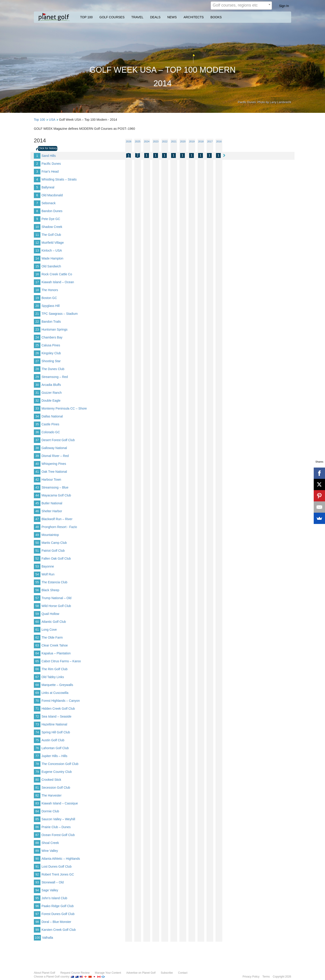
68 (37, 685)
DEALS (155, 17)
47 (37, 519)
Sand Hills (49, 156)
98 (37, 922)
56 (37, 590)
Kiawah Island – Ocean (58, 282)
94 (37, 890)
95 (37, 898)
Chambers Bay (52, 337)
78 (37, 764)
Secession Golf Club (56, 788)
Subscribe (167, 973)
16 (37, 274)
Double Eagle (51, 401)
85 (37, 819)
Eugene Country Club (57, 772)
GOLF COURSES (112, 17)
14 (37, 258)
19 (37, 298)
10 (37, 227)
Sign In (284, 6)
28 (37, 369)
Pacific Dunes (51, 164)
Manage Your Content (108, 973)
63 (37, 645)
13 (37, 250)
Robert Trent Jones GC (58, 874)
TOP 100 (86, 17)
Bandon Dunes (52, 211)
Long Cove (49, 630)
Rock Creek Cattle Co (57, 274)
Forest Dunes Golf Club (58, 914)
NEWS (172, 17)
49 (37, 535)
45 (37, 503)
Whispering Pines (54, 464)
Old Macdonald (52, 195)
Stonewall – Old (53, 882)
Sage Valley (50, 890)
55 (37, 582)
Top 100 (39, 120)
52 (37, 558)
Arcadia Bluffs (51, 385)
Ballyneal (48, 187)
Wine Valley (50, 851)
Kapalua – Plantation (56, 653)
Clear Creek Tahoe (55, 645)
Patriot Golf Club (53, 551)
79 (37, 772)
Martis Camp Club (54, 543)
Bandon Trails (51, 322)
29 (37, 377)
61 (37, 630)
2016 (219, 141)
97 (37, 914)
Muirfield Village (53, 243)
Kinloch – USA (52, 250)
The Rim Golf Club (55, 669)
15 (37, 266)
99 (37, 930)
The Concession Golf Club (60, 764)
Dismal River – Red (55, 456)
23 (37, 329)
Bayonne (48, 566)
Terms (266, 977)
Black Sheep (50, 590)
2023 (156, 141)
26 (37, 353)
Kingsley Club (51, 353)
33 (37, 408)
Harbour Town (51, 480)
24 (37, 337)
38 (37, 448)
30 (37, 385)
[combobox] (241, 6)
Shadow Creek (52, 227)
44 (37, 495)
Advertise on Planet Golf (141, 973)
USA (52, 120)
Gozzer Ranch (52, 393)
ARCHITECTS (194, 17)
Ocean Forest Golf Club (58, 835)
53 (37, 566)
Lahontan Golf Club (55, 748)
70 (37, 701)
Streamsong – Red (55, 377)
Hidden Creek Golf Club (58, 709)
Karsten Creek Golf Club (59, 930)
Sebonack (49, 203)
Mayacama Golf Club (56, 495)
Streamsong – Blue (55, 487)
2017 (210, 141)
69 (37, 693)
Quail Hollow (50, 614)
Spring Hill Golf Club (56, 732)
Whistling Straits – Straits (59, 179)
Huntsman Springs (55, 329)
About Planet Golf (44, 973)
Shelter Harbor (52, 511)
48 (37, 527)
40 (37, 464)
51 (37, 551)
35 (37, 424)
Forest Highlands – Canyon (61, 701)
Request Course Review (75, 973)
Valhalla (48, 938)
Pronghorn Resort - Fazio (59, 527)
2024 (147, 141)
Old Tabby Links (53, 677)
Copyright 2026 (282, 977)
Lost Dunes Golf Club (57, 866)
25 (37, 345)
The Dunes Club (53, 369)
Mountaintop (50, 535)
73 (37, 724)
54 (37, 574)
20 (37, 306)
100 (37, 938)
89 (37, 851)
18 (37, 290)
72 (37, 716)
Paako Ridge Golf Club (58, 906)
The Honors (50, 290)
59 (37, 614)
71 (37, 709)
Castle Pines (50, 424)
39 (37, 456)
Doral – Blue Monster (56, 922)
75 (37, 740)
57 (37, 598)
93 (37, 882)
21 (37, 314)
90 (37, 859)
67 (37, 677)
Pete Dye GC (51, 219)
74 (37, 732)
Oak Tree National (54, 472)
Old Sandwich (51, 266)
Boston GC (49, 298)
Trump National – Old (57, 598)
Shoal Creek (50, 843)
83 (37, 803)
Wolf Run (48, 574)
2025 (138, 141)
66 (37, 669)
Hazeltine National (54, 724)
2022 (165, 141)
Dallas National (52, 416)
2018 (201, 141)
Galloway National (54, 448)
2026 (129, 141)
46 (37, 511)
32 (37, 401)
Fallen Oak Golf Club (56, 558)
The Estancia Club (54, 582)
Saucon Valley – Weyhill (58, 819)
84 (37, 811)
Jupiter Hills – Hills (54, 756)
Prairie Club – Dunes (56, 827)
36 (37, 432)
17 (37, 282)
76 (37, 748)
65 (37, 661)
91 (37, 866)
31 (37, 393)
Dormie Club (50, 811)
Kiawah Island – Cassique (60, 803)
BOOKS (216, 17)
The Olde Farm (52, 637)
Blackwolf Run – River (57, 519)
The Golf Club (51, 235)
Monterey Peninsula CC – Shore (64, 408)
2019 (192, 141)
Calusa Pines (51, 345)
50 (37, 543)
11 (37, 235)
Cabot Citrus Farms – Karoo (61, 661)
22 (37, 322)
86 (37, 827)
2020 (183, 141)
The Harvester (52, 795)
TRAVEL (137, 17)
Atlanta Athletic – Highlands (61, 859)
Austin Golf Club (53, 740)
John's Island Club (54, 898)
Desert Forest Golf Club (58, 440)
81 (37, 788)
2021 (174, 141)
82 (37, 795)
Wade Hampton (52, 258)
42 (37, 480)
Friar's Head (50, 171)
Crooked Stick (51, 780)
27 (37, 361)
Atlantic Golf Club (54, 622)
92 (37, 874)
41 (37, 472)
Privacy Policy (251, 977)
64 (37, 653)
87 (37, 835)
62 (37, 637)
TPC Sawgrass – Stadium (60, 314)
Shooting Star (51, 361)
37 (37, 440)
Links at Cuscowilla (55, 693)
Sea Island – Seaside (56, 716)
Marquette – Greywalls (57, 685)
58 (37, 606)
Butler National (52, 503)
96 (37, 906)
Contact (183, 973)
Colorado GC (51, 432)
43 (37, 487)
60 (37, 622)
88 (37, 843)
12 (37, 243)
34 (37, 416)
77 (37, 756)
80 (37, 780)
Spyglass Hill (51, 306)
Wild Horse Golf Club (56, 606)
